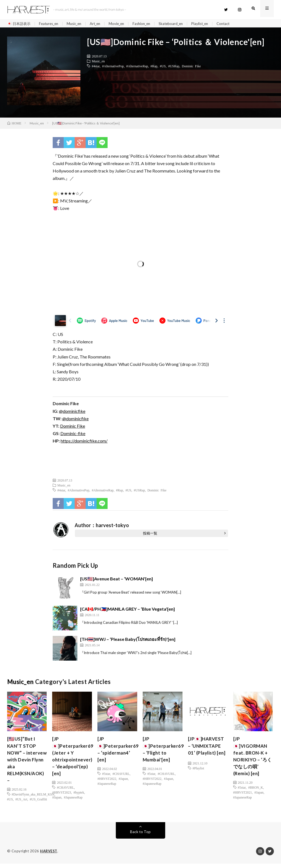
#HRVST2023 (61, 796)
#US (163, 67)
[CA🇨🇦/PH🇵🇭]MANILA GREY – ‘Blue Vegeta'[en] (127, 610)
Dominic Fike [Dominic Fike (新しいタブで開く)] (73, 427)
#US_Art (21, 804)
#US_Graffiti (38, 804)
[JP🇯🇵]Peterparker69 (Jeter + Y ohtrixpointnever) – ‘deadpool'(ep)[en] (73, 759)
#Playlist (198, 777)
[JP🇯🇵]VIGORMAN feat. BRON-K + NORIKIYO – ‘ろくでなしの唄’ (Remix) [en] (252, 759)
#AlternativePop (113, 67)
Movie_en (123, 24)
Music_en (78, 24)
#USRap (174, 67)
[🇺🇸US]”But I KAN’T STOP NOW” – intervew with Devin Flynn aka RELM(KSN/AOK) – (27, 763)
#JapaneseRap (73, 801)
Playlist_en (211, 24)
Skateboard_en (181, 24)
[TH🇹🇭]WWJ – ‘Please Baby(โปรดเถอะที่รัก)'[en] (128, 640)
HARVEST (49, 856)
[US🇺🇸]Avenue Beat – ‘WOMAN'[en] (116, 580)
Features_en (51, 24)
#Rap (154, 67)
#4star (96, 67)
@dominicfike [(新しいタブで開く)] (72, 412)
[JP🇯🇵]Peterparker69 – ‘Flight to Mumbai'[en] (164, 751)
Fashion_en (150, 24)
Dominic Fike (191, 67)
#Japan (57, 801)
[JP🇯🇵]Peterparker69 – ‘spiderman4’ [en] (119, 751)
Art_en (101, 24)
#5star (106, 777)
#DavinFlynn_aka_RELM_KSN (33, 799)
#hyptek (79, 796)
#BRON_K (255, 791)
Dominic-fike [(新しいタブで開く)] (73, 435)
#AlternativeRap (137, 67)
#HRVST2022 (107, 781)
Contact (236, 24)
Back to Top (140, 836)
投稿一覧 (150, 534)
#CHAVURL (65, 791)
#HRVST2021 (243, 796)
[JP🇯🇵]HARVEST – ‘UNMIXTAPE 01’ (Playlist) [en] (207, 751)
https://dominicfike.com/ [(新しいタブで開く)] (84, 442)
